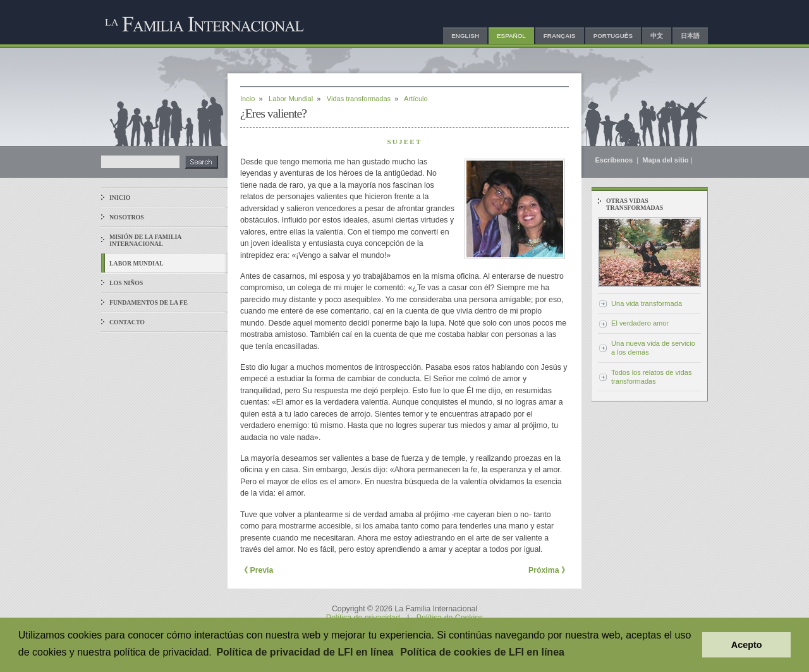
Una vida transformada (647, 303)
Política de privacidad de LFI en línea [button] (305, 652)
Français (560, 36)
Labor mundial (137, 263)
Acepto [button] (747, 645)
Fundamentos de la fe (149, 302)
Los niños (126, 283)
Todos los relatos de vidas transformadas (651, 377)
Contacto (127, 322)
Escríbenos (615, 160)
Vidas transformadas (359, 99)
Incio (247, 99)
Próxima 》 (549, 570)
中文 (657, 36)
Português (613, 36)
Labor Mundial (291, 99)
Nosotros (127, 217)
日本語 (690, 36)
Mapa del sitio (665, 160)
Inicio (120, 198)
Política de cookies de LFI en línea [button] (482, 652)
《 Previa (257, 570)
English (465, 36)
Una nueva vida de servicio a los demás (653, 348)
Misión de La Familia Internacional (145, 240)
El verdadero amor (640, 323)
